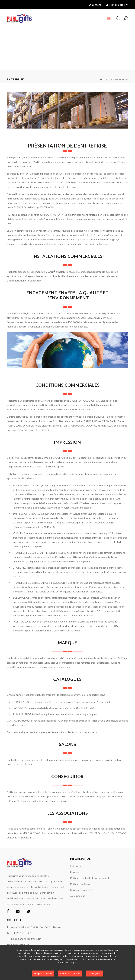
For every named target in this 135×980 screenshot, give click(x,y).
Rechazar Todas (70, 973)
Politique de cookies (82, 884)
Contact (75, 872)
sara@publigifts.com (30, 939)
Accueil (105, 79)
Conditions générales (82, 890)
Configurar (95, 973)
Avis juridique (78, 896)
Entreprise (76, 866)
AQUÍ (73, 963)
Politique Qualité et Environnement (90, 878)
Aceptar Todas (43, 973)
